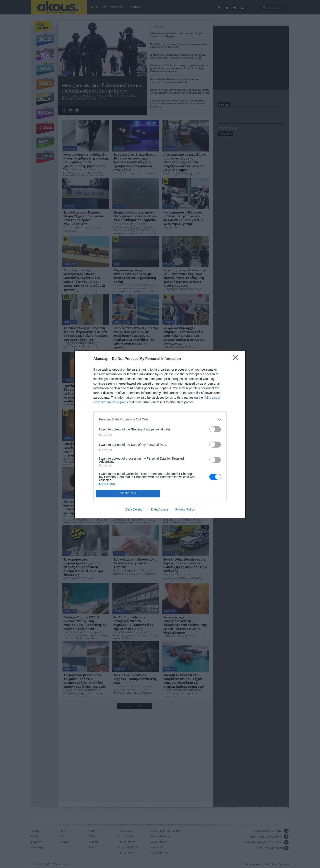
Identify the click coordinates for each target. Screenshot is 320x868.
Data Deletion (135, 509)
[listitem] (160, 419)
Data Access (160, 509)
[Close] (237, 359)
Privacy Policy (185, 509)
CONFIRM (128, 494)
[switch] (215, 429)
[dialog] (160, 434)
